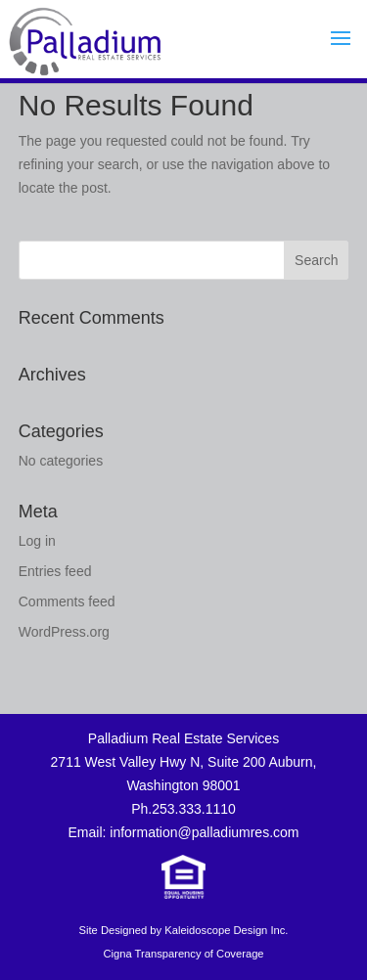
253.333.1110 (194, 809)
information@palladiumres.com (204, 832)
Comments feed (67, 601)
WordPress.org (64, 632)
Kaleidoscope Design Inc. (226, 930)
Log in (37, 541)
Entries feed (55, 571)
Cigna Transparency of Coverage (183, 954)
